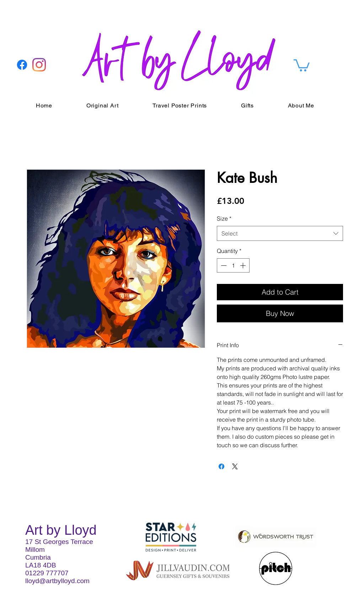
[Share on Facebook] (221, 466)
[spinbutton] (233, 265)
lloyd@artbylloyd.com (57, 581)
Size (224, 218)
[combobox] (280, 234)
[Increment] (243, 265)
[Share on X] (235, 466)
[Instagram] (39, 65)
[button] (302, 65)
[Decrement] (223, 265)
